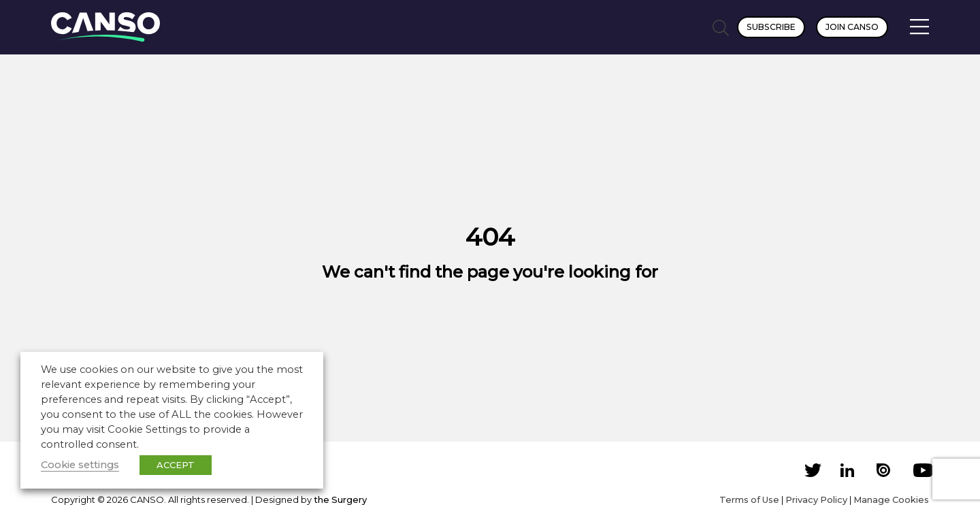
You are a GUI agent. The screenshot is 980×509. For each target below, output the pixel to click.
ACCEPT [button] (176, 465)
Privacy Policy (816, 499)
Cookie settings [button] (80, 465)
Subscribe (771, 27)
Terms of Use (749, 499)
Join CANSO (852, 27)
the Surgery (340, 499)
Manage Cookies (891, 499)
